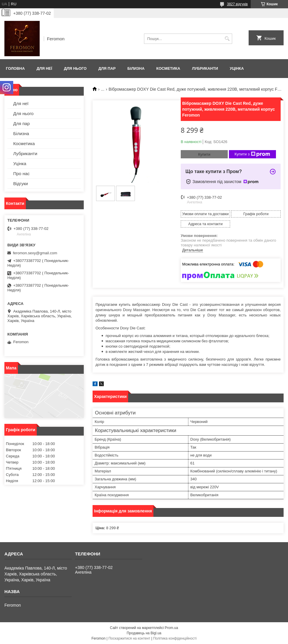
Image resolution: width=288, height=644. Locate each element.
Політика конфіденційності (175, 638)
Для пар (107, 68)
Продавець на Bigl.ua (144, 633)
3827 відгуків (237, 4)
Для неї (44, 68)
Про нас (21, 174)
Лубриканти (205, 68)
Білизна (136, 68)
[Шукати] (227, 39)
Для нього (75, 68)
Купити (204, 154)
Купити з (252, 154)
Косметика (168, 68)
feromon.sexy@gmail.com (35, 253)
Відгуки (21, 184)
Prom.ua (171, 628)
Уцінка (237, 68)
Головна (15, 68)
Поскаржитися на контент (129, 638)
